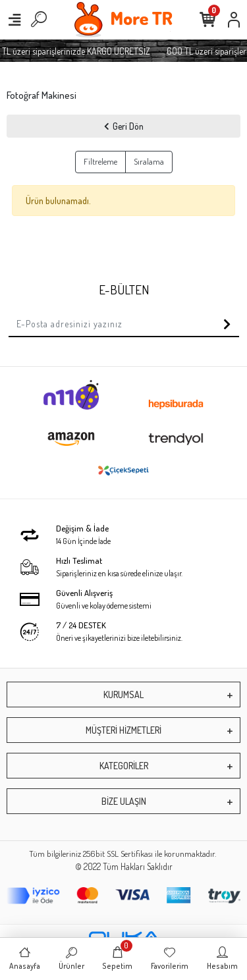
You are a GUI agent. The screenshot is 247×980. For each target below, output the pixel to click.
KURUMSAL (123, 694)
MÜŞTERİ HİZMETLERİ (123, 730)
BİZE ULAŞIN (124, 801)
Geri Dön (124, 126)
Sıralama (149, 161)
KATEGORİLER (124, 766)
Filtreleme (100, 161)
